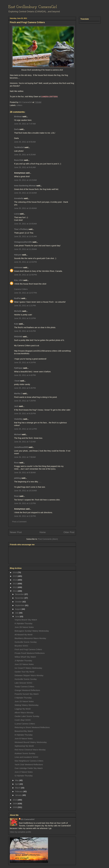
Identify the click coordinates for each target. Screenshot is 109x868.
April (17, 784)
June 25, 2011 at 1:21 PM (25, 306)
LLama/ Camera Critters (25, 724)
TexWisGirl (19, 147)
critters (19, 105)
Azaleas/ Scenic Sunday (25, 753)
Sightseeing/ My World (24, 746)
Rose (16, 463)
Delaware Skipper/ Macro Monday (29, 675)
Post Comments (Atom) (48, 539)
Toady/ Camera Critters (24, 687)
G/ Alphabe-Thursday (24, 776)
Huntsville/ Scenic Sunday (26, 642)
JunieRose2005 (21, 447)
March (18, 788)
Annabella (19, 198)
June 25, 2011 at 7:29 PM (25, 401)
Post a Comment (19, 522)
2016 (15, 572)
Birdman (18, 117)
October (19, 602)
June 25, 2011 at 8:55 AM (25, 142)
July (17, 613)
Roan (17, 496)
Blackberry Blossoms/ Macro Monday (30, 638)
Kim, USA (18, 280)
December (20, 594)
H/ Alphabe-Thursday (24, 735)
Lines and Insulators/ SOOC (26, 757)
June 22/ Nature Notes (24, 664)
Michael (18, 434)
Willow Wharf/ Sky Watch (25, 657)
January (19, 795)
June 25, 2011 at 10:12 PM (25, 429)
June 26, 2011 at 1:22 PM (25, 503)
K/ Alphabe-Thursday (24, 623)
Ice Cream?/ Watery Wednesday (28, 668)
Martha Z (18, 393)
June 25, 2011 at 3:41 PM (25, 331)
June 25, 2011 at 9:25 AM (25, 155)
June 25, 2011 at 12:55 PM (25, 275)
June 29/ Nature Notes (24, 627)
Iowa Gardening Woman (25, 186)
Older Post (69, 532)
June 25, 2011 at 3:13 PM (25, 318)
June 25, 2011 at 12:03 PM (25, 262)
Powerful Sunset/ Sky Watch (27, 694)
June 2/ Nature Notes (24, 772)
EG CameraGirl (28, 819)
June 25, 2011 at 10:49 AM (25, 208)
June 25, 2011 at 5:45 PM (25, 388)
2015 (15, 576)
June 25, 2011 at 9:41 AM (25, 167)
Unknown (18, 267)
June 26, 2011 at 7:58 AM (25, 457)
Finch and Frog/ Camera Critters (28, 649)
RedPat (17, 298)
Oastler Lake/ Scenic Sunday (27, 716)
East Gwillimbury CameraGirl (33, 7)
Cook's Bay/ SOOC (23, 720)
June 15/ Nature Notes (24, 701)
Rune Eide (19, 160)
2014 (15, 580)
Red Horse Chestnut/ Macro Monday (30, 750)
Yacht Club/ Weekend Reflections (29, 765)
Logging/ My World (23, 709)
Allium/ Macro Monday (24, 713)
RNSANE (18, 337)
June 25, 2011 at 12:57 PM (25, 293)
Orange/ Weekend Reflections (27, 690)
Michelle (18, 311)
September (20, 605)
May (17, 780)
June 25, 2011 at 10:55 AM (25, 224)
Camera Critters (21, 289)
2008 (15, 807)
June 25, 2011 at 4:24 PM (25, 362)
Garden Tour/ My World (24, 672)
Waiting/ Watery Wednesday (27, 705)
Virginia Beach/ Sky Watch (26, 620)
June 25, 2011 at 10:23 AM (25, 180)
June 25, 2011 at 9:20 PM (25, 413)
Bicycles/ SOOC (21, 646)
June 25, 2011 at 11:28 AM (25, 249)
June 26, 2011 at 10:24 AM (25, 491)
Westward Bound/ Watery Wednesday (31, 742)
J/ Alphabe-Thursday (23, 661)
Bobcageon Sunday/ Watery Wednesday (32, 631)
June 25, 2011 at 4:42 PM (25, 375)
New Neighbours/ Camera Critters (29, 761)
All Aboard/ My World (23, 635)
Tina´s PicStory (21, 229)
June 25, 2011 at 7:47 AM (25, 124)
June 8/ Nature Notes (24, 739)
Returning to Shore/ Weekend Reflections (32, 727)
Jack (16, 406)
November (20, 598)
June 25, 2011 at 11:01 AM (25, 236)
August (18, 609)
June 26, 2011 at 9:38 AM (25, 473)
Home (43, 532)
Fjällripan (18, 368)
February (19, 791)
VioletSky (18, 419)
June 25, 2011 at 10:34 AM (25, 193)
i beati (17, 381)
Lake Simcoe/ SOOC (23, 683)
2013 (15, 584)
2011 (15, 591)
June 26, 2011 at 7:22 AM (25, 442)
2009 (15, 804)
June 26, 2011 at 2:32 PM (25, 516)
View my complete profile (20, 832)
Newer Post (16, 532)
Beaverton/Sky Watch (24, 731)
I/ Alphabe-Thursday (23, 698)
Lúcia (17, 214)
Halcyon (18, 255)
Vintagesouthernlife (23, 242)
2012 (15, 587)
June (17, 617)
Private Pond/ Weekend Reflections (30, 653)
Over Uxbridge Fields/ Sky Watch (29, 768)
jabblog (18, 478)
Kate (16, 324)
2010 (15, 800)
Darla (17, 129)
